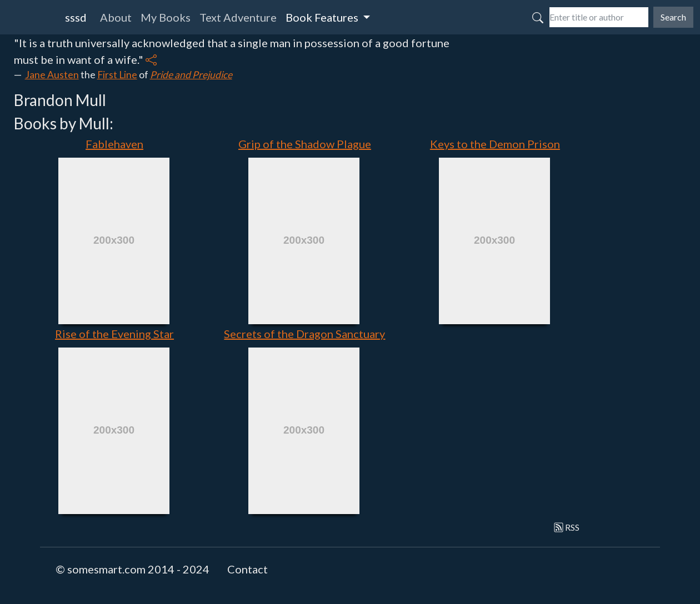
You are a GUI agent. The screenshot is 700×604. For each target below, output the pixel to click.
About (116, 17)
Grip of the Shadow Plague (305, 144)
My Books (166, 17)
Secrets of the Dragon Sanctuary (304, 334)
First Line (117, 75)
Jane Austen (52, 75)
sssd (76, 17)
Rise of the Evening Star (114, 334)
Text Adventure (238, 17)
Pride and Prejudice (191, 75)
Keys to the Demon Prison (495, 144)
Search (673, 17)
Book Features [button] (323, 17)
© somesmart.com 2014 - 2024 (132, 569)
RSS (567, 527)
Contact (247, 569)
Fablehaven (114, 144)
